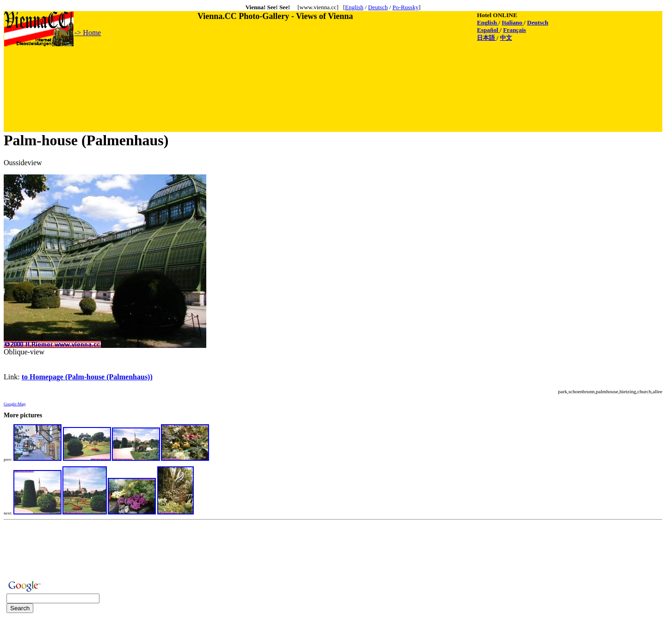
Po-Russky (406, 7)
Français (515, 30)
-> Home (88, 33)
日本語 (487, 38)
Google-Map (15, 404)
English (354, 7)
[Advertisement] (173, 68)
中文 (506, 38)
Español (488, 30)
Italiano (513, 22)
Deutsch (378, 7)
